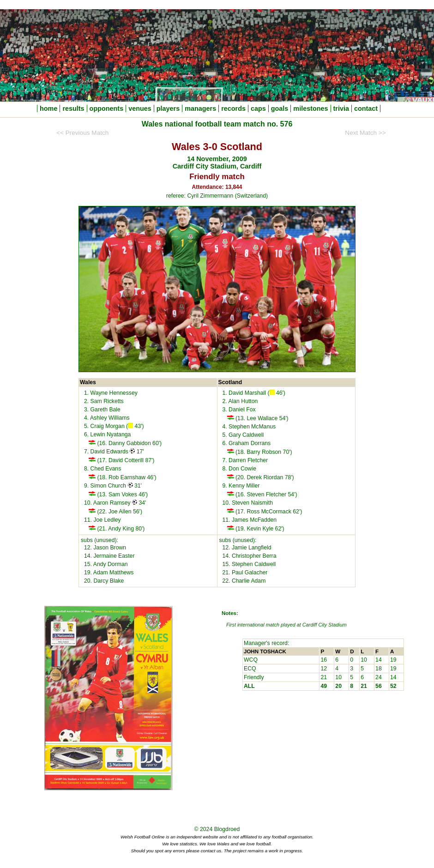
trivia (341, 108)
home (48, 108)
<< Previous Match (82, 133)
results (73, 108)
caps (258, 108)
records (233, 108)
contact (366, 108)
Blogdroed (227, 829)
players (168, 108)
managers (200, 108)
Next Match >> (365, 133)
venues (140, 108)
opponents (107, 108)
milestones (310, 108)
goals (280, 108)
